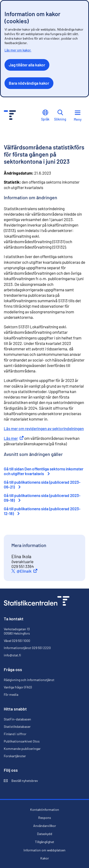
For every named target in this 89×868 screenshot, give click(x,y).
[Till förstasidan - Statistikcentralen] (10, 116)
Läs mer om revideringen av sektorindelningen (44, 428)
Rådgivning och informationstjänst (29, 680)
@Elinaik (28, 571)
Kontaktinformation (45, 810)
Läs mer (14, 438)
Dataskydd (45, 834)
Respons (45, 818)
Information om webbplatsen (44, 850)
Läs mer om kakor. (18, 50)
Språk (45, 115)
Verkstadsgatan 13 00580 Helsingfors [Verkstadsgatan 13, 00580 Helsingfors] (17, 631)
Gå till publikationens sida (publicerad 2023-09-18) (42, 498)
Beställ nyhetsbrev (21, 781)
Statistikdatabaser (17, 727)
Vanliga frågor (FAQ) (18, 687)
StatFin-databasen (17, 719)
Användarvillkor (45, 826)
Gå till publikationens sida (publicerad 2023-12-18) (42, 511)
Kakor (45, 858)
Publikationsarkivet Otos (22, 741)
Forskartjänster (15, 756)
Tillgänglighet (44, 842)
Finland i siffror (15, 734)
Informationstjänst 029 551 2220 (27, 648)
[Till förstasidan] (37, 601)
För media (11, 694)
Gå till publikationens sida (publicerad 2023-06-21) (42, 484)
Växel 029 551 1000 (17, 641)
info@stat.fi (12, 655)
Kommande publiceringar (22, 749)
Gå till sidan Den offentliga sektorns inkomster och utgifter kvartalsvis (44, 471)
